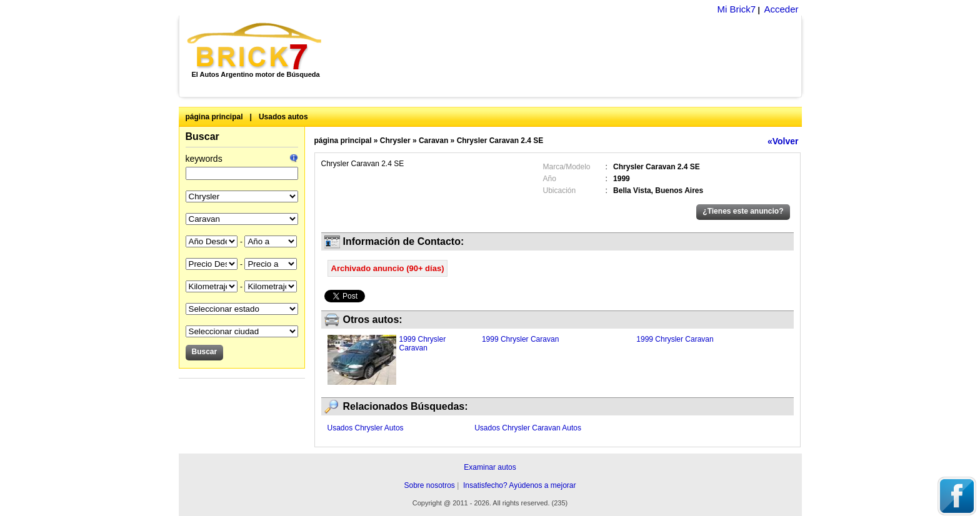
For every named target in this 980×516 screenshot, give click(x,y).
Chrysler (395, 141)
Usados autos (283, 117)
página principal (214, 117)
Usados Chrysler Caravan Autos (528, 428)
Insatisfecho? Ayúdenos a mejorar (520, 485)
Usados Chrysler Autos (366, 428)
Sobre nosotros (429, 485)
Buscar (202, 136)
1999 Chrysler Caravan (423, 344)
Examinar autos (490, 467)
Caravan (433, 141)
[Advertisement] (568, 56)
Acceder (781, 9)
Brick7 (255, 46)
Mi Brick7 (736, 9)
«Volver (783, 141)
